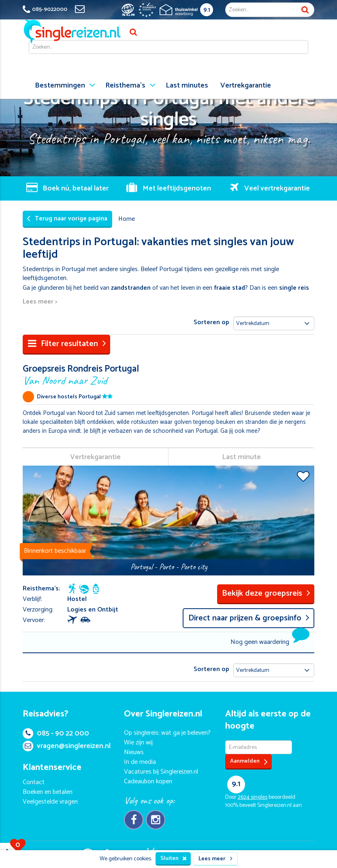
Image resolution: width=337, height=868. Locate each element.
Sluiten (174, 858)
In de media (140, 762)
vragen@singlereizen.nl (67, 746)
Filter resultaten (67, 344)
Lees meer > (40, 302)
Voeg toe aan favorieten (303, 476)
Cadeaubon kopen (148, 781)
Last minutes (187, 86)
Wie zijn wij (138, 743)
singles (253, 797)
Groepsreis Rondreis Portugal (168, 374)
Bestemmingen (60, 86)
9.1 (207, 10)
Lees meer (215, 859)
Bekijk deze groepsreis (266, 593)
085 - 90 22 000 (56, 733)
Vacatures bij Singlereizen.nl (161, 772)
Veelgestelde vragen (50, 802)
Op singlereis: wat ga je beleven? (167, 733)
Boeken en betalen (48, 792)
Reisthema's (125, 86)
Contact (34, 782)
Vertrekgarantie (246, 86)
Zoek (305, 10)
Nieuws (134, 752)
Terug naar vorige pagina (67, 219)
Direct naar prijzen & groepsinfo (249, 618)
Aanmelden (249, 762)
